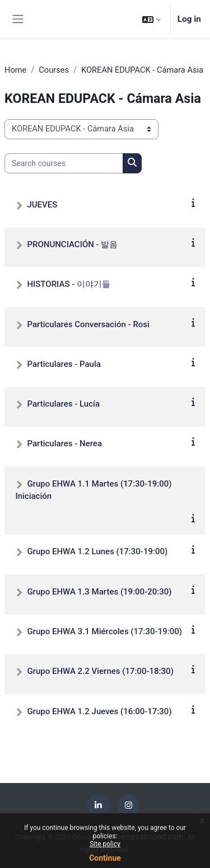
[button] (151, 19)
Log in (189, 19)
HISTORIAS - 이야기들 (69, 284)
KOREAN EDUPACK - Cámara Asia (142, 70)
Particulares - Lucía (63, 404)
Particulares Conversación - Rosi (88, 324)
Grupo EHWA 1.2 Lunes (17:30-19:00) (97, 551)
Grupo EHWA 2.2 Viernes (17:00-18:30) (100, 671)
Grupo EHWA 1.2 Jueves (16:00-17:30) (99, 711)
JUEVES (42, 205)
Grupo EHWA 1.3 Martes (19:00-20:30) (99, 592)
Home (15, 70)
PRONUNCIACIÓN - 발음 (72, 244)
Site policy (105, 844)
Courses (54, 70)
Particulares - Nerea (64, 444)
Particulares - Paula (64, 364)
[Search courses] (64, 163)
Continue (105, 858)
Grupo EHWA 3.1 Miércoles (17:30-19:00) (104, 631)
